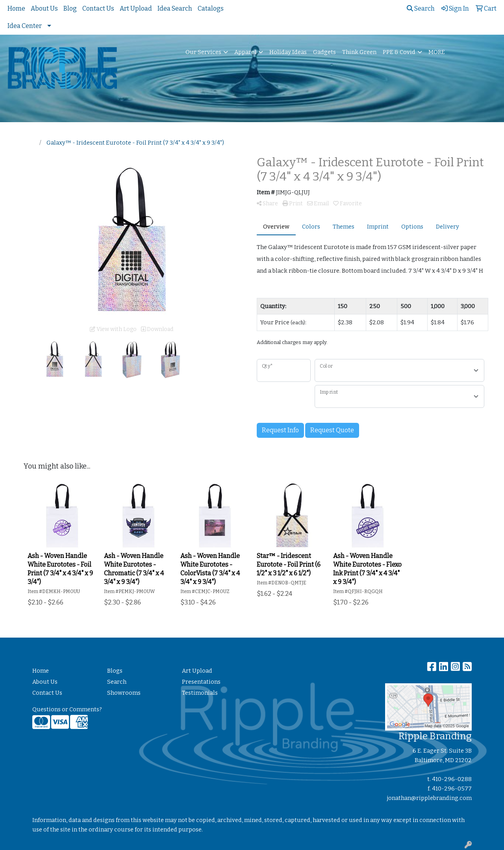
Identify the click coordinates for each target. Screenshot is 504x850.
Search (421, 8)
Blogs (115, 671)
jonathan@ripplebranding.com (429, 798)
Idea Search (175, 8)
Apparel (245, 52)
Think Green (359, 52)
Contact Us (98, 8)
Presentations (201, 682)
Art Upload (136, 8)
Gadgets (324, 52)
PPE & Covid (399, 52)
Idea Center (25, 26)
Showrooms (124, 693)
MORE (437, 52)
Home (16, 8)
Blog (70, 8)
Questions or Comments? (67, 709)
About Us (44, 8)
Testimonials (200, 693)
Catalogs (211, 8)
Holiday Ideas (288, 52)
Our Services (203, 52)
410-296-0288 (452, 779)
